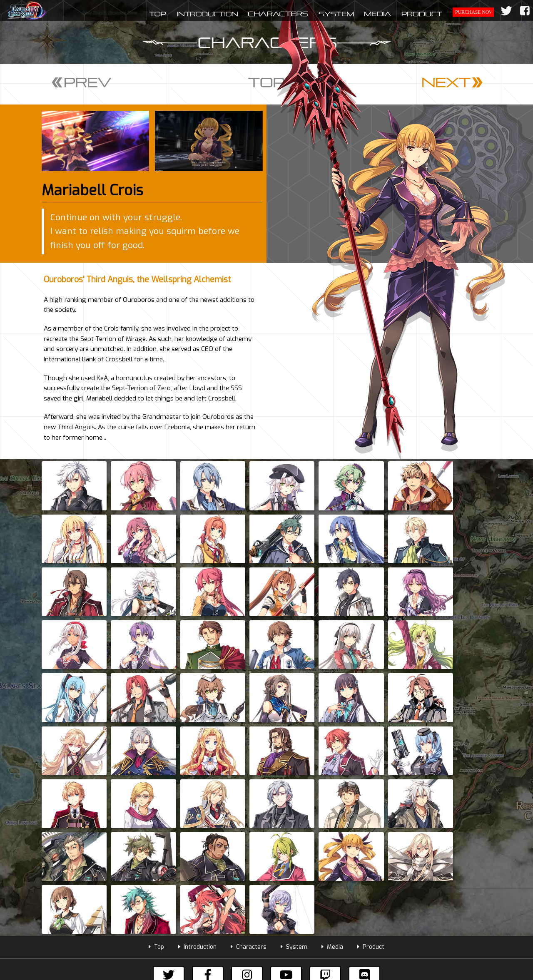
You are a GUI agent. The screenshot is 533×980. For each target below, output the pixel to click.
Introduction (197, 775)
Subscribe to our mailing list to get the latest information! (267, 832)
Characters (249, 775)
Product (371, 775)
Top (156, 775)
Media (332, 775)
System (294, 775)
